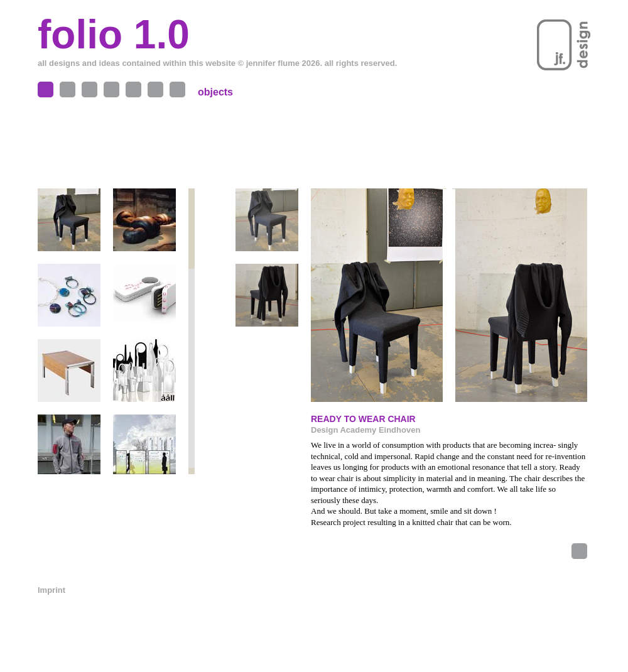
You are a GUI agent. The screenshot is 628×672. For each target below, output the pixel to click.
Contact (155, 89)
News (177, 89)
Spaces (68, 89)
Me (133, 89)
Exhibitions (111, 89)
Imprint (51, 590)
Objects (46, 89)
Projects (89, 89)
